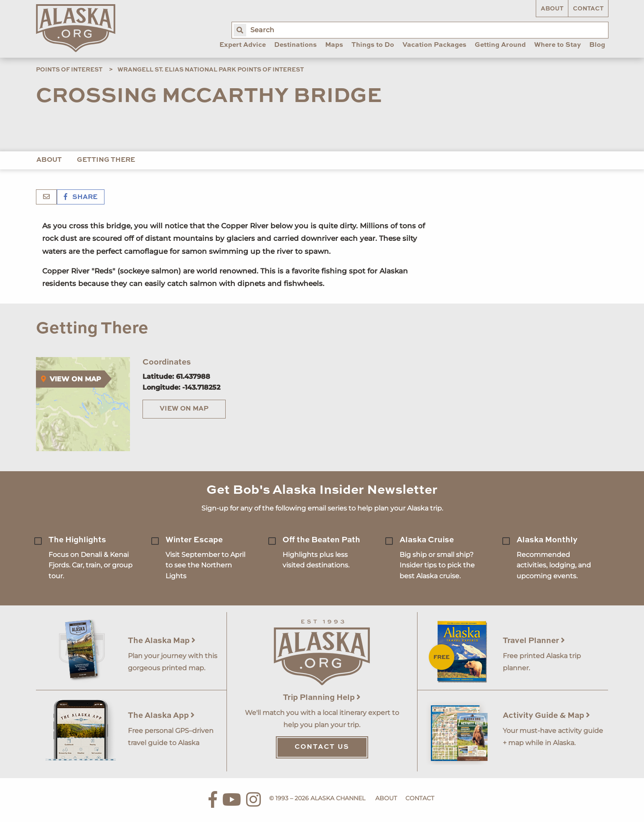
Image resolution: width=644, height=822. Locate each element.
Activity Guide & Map (546, 716)
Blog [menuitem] (597, 45)
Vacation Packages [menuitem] (434, 45)
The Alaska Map (162, 641)
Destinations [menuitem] (295, 45)
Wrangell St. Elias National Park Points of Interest (211, 70)
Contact (588, 9)
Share (81, 197)
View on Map (184, 409)
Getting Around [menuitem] (500, 45)
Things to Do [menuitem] (373, 45)
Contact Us (322, 747)
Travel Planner (534, 641)
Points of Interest (69, 70)
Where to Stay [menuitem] (557, 45)
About (552, 9)
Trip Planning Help (322, 698)
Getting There (106, 160)
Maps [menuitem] (334, 45)
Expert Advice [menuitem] (243, 45)
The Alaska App (161, 716)
